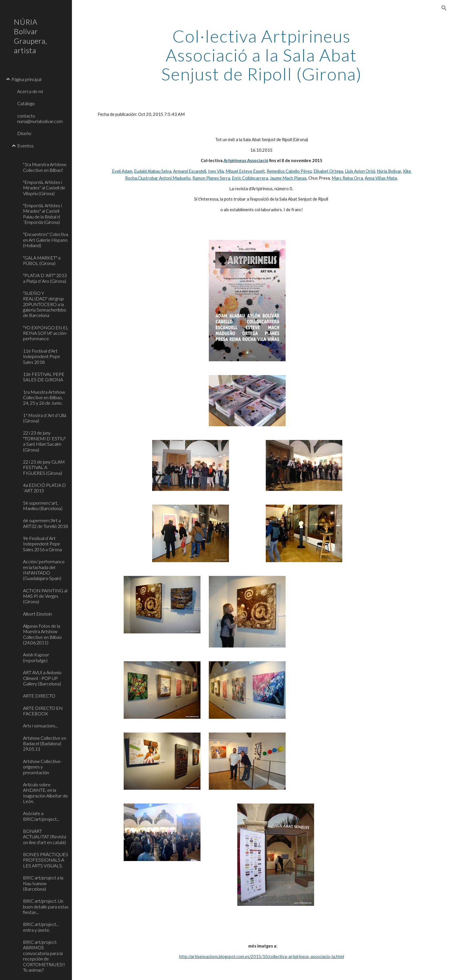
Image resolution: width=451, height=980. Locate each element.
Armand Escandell (190, 171)
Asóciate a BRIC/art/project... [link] (41, 816)
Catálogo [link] (26, 103)
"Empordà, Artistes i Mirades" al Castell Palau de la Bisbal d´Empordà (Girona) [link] (42, 214)
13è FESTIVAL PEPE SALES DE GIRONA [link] (44, 377)
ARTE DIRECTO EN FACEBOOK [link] (43, 711)
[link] (45, 155)
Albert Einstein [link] (37, 614)
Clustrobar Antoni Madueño (164, 178)
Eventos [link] (25, 146)
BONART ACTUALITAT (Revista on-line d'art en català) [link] (45, 837)
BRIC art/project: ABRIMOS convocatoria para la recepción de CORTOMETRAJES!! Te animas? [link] (44, 956)
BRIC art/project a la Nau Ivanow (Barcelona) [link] (43, 883)
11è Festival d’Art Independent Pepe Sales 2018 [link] (42, 356)
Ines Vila (216, 171)
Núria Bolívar (389, 171)
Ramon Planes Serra (211, 178)
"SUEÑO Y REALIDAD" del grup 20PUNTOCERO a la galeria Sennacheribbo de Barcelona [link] (45, 304)
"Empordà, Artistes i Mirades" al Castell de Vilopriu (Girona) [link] (44, 188)
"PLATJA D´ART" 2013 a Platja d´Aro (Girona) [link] (45, 278)
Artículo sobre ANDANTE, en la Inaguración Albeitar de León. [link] (45, 793)
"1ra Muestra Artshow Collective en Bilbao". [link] (45, 167)
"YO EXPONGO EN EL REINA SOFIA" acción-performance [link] (46, 333)
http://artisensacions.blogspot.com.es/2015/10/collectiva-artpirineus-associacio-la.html (262, 957)
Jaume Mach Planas (288, 178)
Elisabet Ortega (328, 171)
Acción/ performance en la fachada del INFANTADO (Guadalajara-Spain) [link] (44, 570)
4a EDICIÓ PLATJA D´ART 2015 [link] (44, 488)
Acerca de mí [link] (30, 91)
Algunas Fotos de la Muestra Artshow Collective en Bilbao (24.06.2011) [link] (42, 634)
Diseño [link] (24, 133)
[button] (444, 8)
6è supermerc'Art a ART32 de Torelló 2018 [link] (45, 523)
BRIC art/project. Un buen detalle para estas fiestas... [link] (46, 906)
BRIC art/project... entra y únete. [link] (41, 927)
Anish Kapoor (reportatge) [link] (36, 657)
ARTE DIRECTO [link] (39, 696)
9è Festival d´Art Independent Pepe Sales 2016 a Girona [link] (42, 544)
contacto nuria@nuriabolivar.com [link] (40, 118)
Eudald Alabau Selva (153, 171)
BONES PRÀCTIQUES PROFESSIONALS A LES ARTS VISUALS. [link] (46, 860)
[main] (261, 55)
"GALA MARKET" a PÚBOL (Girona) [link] (42, 260)
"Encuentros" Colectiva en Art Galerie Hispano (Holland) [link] (46, 240)
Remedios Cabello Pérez (289, 171)
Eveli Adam (122, 171)
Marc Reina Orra (347, 178)
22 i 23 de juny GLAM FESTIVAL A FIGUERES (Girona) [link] (44, 467)
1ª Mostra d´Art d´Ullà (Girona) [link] (45, 418)
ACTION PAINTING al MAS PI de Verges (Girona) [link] (45, 596)
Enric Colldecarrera (250, 178)
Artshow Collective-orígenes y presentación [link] (42, 767)
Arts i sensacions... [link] (40, 726)
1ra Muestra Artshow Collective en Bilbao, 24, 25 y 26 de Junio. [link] (44, 397)
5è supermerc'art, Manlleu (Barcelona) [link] (43, 506)
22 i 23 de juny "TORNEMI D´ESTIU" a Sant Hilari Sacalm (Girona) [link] (44, 441)
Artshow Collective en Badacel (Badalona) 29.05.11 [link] (45, 743)
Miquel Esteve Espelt (245, 171)
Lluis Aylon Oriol (360, 171)
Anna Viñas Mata (381, 178)
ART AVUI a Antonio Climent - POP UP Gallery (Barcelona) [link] (42, 678)
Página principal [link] (26, 79)
